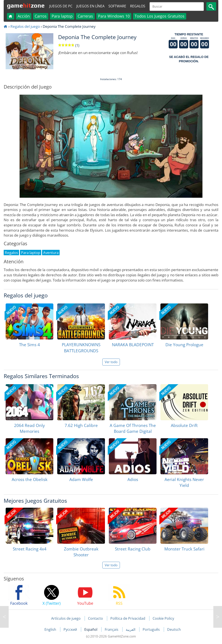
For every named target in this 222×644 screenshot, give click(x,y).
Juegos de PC (61, 6)
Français (112, 629)
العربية (131, 629)
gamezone (26, 5)
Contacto (95, 618)
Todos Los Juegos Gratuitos (160, 16)
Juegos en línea (90, 6)
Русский (71, 629)
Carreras (85, 16)
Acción (24, 16)
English (51, 629)
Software (117, 6)
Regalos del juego (25, 26)
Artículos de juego (66, 618)
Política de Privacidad (128, 618)
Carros (41, 16)
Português (152, 629)
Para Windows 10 (114, 16)
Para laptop (62, 16)
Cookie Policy (163, 618)
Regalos (138, 6)
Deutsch (174, 629)
